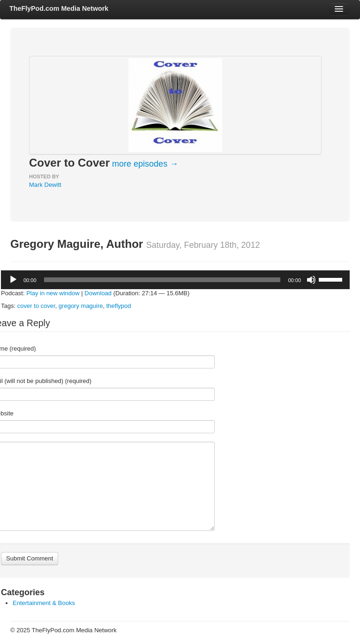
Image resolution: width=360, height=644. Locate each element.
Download (98, 293)
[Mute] (311, 280)
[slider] (162, 280)
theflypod (119, 306)
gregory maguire (81, 306)
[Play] (13, 280)
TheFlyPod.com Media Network (59, 8)
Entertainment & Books (44, 603)
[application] (175, 280)
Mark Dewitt (45, 185)
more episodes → (145, 164)
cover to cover (36, 306)
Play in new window (53, 293)
